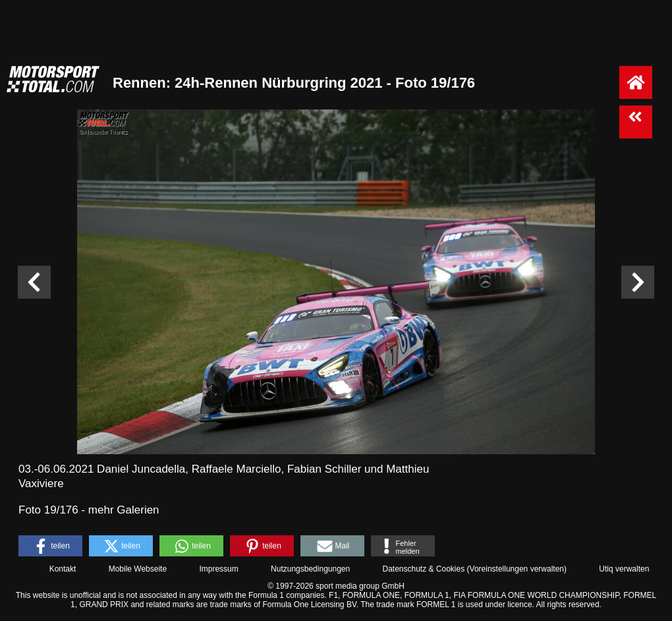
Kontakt (63, 569)
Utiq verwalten (624, 569)
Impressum (218, 569)
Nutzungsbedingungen (310, 569)
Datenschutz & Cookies (423, 569)
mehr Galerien (124, 510)
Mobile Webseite (138, 569)
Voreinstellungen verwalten (517, 569)
